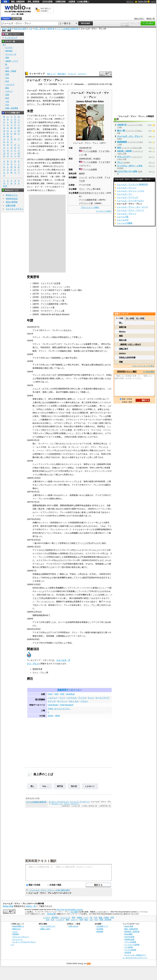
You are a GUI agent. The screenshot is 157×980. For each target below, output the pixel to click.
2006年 (82, 159)
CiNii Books (53, 705)
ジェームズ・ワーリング (127, 197)
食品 (7, 98)
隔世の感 (123, 340)
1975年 (36, 290)
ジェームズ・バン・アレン (129, 136)
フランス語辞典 (130, 942)
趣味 (7, 88)
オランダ (52, 701)
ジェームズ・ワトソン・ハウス (130, 191)
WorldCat (70, 694)
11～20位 (130, 318)
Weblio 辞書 (142, 2)
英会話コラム (12, 195)
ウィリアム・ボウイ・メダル (54, 294)
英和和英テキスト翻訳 (41, 861)
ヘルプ (153, 2)
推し (32, 786)
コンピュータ (11, 54)
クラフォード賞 (86, 203)
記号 (5, 186)
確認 (121, 336)
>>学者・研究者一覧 (89, 806)
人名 (30, 29)
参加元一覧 (151, 19)
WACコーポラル (40, 413)
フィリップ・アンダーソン (80, 802)
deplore (122, 353)
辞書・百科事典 (12, 108)
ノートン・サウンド (75, 433)
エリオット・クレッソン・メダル (55, 287)
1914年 (82, 148)
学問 (7, 74)
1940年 (30, 126)
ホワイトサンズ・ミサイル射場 (58, 430)
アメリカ (82, 698)
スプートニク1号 (83, 543)
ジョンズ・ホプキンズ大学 (91, 178)
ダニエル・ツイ (57, 804)
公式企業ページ (102, 926)
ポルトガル (74, 701)
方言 (7, 105)
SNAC (51, 716)
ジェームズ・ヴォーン (126, 213)
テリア (99, 413)
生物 (7, 95)
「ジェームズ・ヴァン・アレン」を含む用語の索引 (49, 890)
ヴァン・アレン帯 (87, 189)
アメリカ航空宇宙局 (84, 578)
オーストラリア (102, 698)
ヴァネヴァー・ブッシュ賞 (53, 311)
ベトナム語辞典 (130, 950)
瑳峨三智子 (124, 349)
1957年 (30, 159)
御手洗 (60, 786)
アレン (120, 162)
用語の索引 (62, 74)
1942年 (48, 139)
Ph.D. (51, 122)
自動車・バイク (12, 61)
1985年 (36, 301)
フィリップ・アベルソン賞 (53, 301)
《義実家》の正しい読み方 (130, 344)
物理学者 (51, 29)
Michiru (122, 332)
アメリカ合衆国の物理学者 (68, 29)
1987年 (36, 304)
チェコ (91, 698)
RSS (89, 964)
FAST (50, 694)
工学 (7, 68)
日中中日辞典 (47, 2)
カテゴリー (82, 74)
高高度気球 (55, 454)
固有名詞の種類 (20, 29)
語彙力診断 (11, 205)
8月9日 (89, 159)
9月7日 (89, 148)
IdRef (57, 716)
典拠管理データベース (68, 690)
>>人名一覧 (76, 806)
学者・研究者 (40, 29)
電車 (7, 58)
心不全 (59, 643)
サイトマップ (17, 939)
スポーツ (9, 91)
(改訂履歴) (74, 912)
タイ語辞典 (129, 947)
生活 (7, 81)
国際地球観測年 (53, 159)
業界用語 (9, 51)
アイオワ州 (104, 151)
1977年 (36, 294)
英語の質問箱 (12, 202)
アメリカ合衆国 (90, 151)
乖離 (121, 362)
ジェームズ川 (123, 220)
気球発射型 (122, 142)
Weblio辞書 (51, 914)
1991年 (36, 311)
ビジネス (9, 47)
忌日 (119, 148)
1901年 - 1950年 (124, 151)
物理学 (82, 174)
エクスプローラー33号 (127, 171)
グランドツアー (124, 157)
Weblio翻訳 (128, 934)
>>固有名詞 (65, 806)
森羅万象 (123, 327)
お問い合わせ (73, 926)
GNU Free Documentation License (70, 910)
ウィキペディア (37, 74)
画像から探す (45, 929)
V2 (40, 406)
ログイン (130, 1)
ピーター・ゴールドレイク (59, 802)
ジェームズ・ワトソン (126, 188)
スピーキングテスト (15, 209)
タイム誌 (61, 183)
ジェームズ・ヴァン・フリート (130, 210)
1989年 (36, 307)
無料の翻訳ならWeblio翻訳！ (46, 10)
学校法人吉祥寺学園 (127, 357)
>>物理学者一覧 (105, 806)
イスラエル (72, 698)
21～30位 (140, 318)
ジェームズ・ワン (125, 194)
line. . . (46, 786)
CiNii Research (67, 705)
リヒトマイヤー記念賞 (51, 283)
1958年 (40, 159)
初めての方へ (139, 19)
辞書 (5, 2)
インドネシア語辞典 (132, 945)
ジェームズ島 (123, 217)
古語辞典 (72, 2)
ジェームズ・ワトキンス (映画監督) (132, 184)
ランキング (72, 74)
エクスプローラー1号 (40, 170)
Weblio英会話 (12, 199)
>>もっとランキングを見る (143, 366)
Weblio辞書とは (18, 926)
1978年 (36, 297)
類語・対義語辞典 (18, 2)
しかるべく (90, 786)
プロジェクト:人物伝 (90, 207)
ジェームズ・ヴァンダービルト (130, 201)
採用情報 (100, 932)
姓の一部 (121, 130)
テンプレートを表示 (104, 211)
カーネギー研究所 (41, 126)
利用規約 (16, 934)
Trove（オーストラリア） (59, 709)
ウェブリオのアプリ (48, 926)
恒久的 (74, 786)
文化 (7, 78)
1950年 (50, 150)
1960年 (36, 283)
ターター (108, 413)
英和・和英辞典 (33, 2)
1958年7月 (122, 125)
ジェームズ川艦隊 (125, 223)
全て (4, 45)
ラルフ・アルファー (72, 804)
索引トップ (51, 74)
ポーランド (62, 701)
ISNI (56, 694)
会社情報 (100, 929)
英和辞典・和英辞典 (132, 932)
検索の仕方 (17, 929)
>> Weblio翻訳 (149, 372)
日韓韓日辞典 (61, 2)
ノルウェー (53, 698)
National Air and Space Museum (55, 314)
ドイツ (62, 698)
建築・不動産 (11, 71)
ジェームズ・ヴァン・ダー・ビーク (132, 207)
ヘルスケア (10, 85)
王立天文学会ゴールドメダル (92, 193)
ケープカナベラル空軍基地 (44, 553)
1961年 (36, 287)
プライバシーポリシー (21, 937)
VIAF (62, 694)
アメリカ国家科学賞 (88, 200)
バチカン (84, 701)
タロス (75, 413)
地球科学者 (37, 669)
